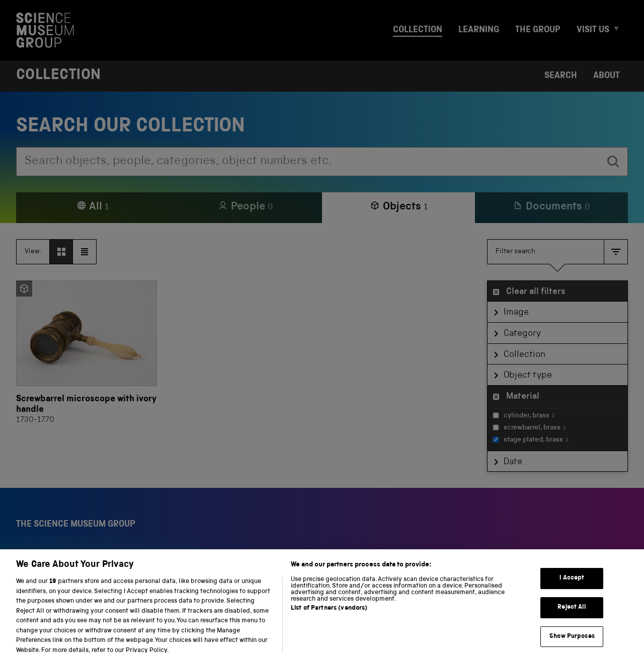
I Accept (572, 584)
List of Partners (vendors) (329, 613)
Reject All (572, 612)
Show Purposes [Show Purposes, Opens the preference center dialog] (572, 642)
